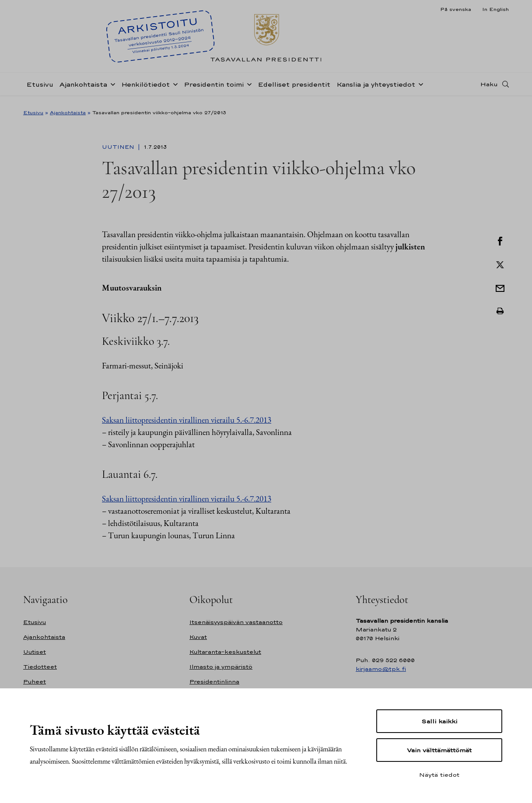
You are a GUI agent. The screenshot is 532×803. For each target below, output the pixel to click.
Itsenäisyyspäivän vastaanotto (236, 622)
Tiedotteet (40, 667)
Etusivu (40, 89)
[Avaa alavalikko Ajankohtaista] (111, 88)
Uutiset (35, 652)
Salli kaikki (439, 721)
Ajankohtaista (83, 89)
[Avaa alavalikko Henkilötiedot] (174, 88)
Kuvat (198, 637)
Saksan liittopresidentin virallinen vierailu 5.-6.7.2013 (187, 420)
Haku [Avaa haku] (489, 89)
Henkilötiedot (145, 89)
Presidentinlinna (214, 682)
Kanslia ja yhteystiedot (376, 89)
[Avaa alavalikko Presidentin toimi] (248, 88)
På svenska (456, 9)
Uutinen (119, 147)
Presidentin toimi (214, 89)
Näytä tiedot (439, 775)
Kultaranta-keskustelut (225, 652)
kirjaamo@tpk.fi (381, 669)
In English (495, 9)
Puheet (35, 682)
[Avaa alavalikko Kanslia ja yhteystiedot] (419, 88)
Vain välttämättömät (439, 750)
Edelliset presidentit (294, 89)
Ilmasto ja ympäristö (221, 667)
